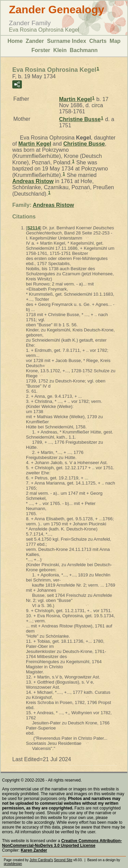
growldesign (13, 864)
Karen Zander (34, 850)
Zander (35, 41)
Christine (80, 119)
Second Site (63, 860)
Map (115, 41)
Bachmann (84, 50)
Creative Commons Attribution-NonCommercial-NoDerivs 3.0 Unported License (62, 843)
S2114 (34, 228)
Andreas (33, 181)
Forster (41, 50)
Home (15, 41)
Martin (75, 99)
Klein (60, 50)
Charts (98, 41)
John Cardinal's (41, 860)
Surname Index (67, 41)
